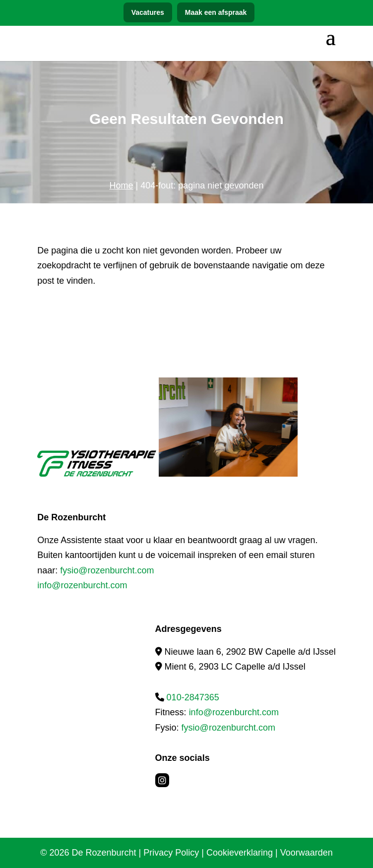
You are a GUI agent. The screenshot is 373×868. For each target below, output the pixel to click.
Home (122, 186)
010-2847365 (193, 697)
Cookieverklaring (240, 853)
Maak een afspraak (216, 12)
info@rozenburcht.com (82, 585)
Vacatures (148, 12)
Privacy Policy (171, 853)
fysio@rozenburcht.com (107, 570)
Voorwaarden (307, 853)
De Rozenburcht (104, 853)
